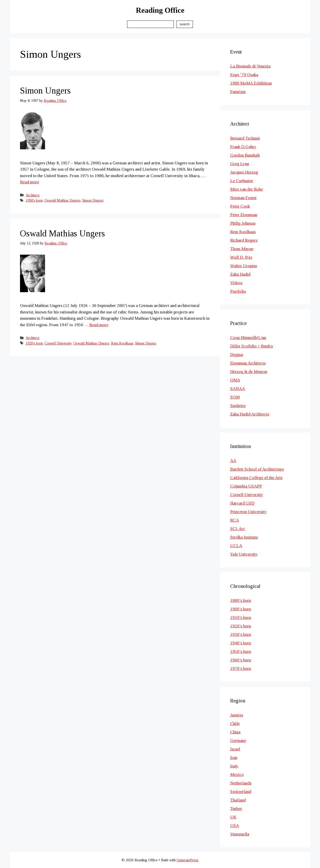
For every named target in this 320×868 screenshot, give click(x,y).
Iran (234, 758)
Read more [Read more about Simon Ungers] (30, 182)
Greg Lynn (240, 164)
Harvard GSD (242, 503)
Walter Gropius (244, 266)
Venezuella (240, 834)
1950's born (34, 200)
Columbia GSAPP (246, 486)
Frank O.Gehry (243, 147)
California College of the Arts (256, 478)
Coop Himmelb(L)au (248, 338)
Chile (235, 724)
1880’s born (241, 600)
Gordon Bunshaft (245, 155)
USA (235, 826)
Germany (238, 741)
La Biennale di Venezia (250, 66)
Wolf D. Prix (241, 257)
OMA (235, 380)
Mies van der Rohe (247, 189)
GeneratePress (188, 860)
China (235, 732)
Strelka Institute (244, 537)
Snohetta (238, 406)
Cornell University (58, 343)
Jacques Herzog (244, 172)
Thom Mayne (242, 249)
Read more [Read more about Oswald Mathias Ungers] (99, 325)
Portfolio (238, 291)
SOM (235, 397)
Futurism (238, 92)
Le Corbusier (242, 181)
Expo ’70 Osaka (244, 75)
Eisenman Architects (248, 363)
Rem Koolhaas (122, 343)
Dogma (237, 355)
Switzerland (241, 792)
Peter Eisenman (244, 215)
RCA (235, 520)
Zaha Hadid (240, 274)
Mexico (237, 775)
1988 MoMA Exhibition (251, 83)
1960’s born (241, 660)
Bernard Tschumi (245, 138)
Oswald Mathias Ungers (63, 200)
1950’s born (241, 652)
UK (233, 817)
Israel (235, 749)
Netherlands (241, 783)
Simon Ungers (45, 91)
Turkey (236, 809)
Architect (33, 195)
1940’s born (241, 643)
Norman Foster (243, 198)
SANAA (238, 389)
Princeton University (248, 512)
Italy (234, 766)
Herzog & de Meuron (249, 372)
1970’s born (241, 669)
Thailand (238, 800)
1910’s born (241, 617)
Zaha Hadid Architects (250, 414)
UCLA (236, 546)
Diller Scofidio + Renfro (252, 346)
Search (185, 24)
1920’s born (241, 626)
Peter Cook (240, 206)
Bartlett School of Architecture (257, 469)
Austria (237, 715)
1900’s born (241, 609)
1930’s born (241, 634)
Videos (236, 283)
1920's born (34, 343)
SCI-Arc (238, 529)
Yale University (244, 554)
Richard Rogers (244, 240)
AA (233, 461)
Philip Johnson (243, 223)
